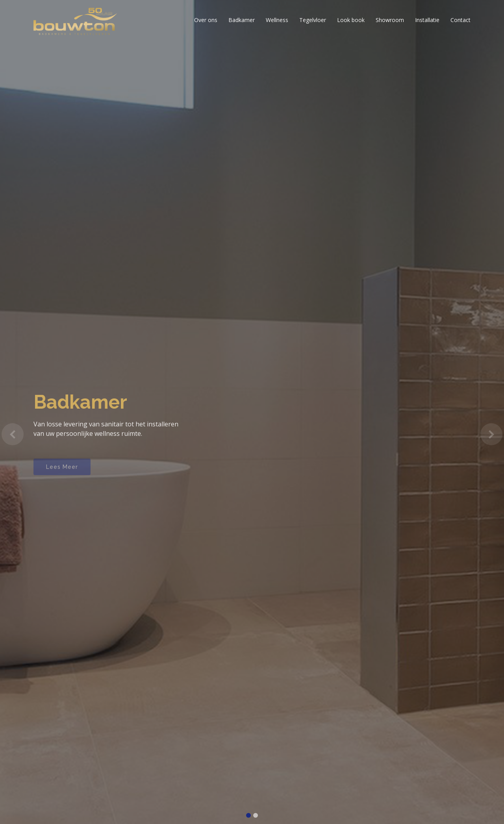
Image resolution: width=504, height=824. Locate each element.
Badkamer (242, 20)
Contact (460, 20)
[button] (13, 434)
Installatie (427, 20)
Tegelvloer (313, 20)
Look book (351, 20)
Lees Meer (62, 471)
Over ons (206, 20)
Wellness (277, 20)
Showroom (390, 20)
